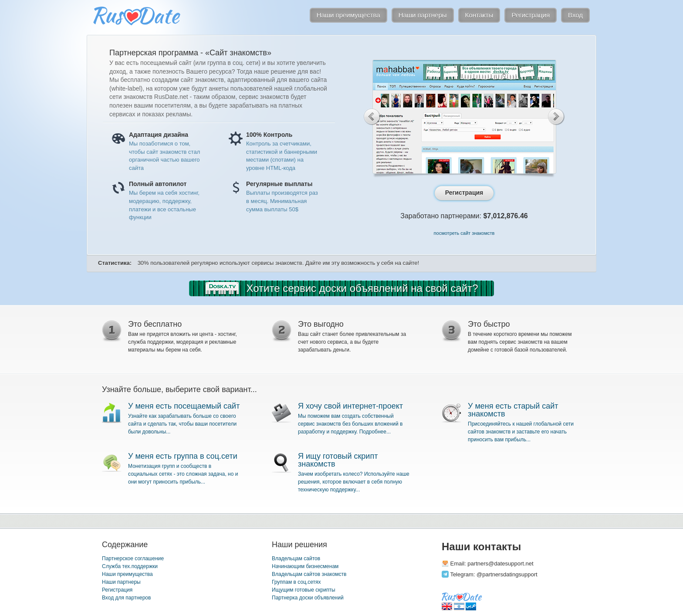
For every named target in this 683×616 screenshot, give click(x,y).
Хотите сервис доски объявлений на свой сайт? (362, 288)
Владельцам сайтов (296, 558)
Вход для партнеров (126, 598)
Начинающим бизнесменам (305, 566)
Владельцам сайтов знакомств (309, 574)
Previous (372, 117)
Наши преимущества (127, 574)
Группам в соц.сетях (296, 582)
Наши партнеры (121, 582)
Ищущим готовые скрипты (304, 590)
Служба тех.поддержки (130, 566)
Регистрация (117, 590)
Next (556, 117)
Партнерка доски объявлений (308, 598)
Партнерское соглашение (133, 558)
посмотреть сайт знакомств (464, 233)
